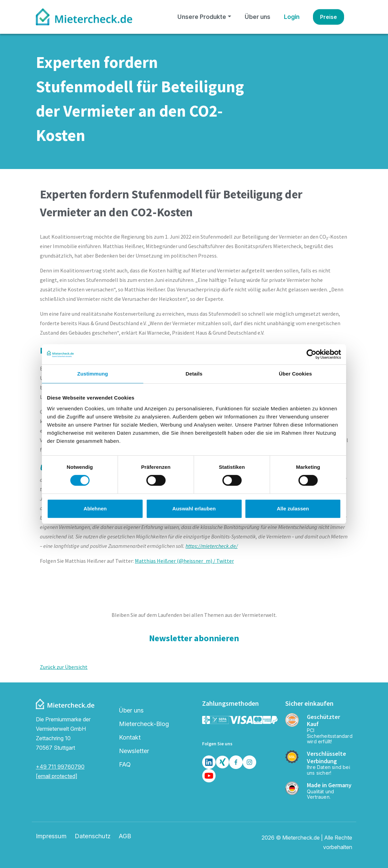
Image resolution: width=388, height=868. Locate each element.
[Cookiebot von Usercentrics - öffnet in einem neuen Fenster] (311, 354)
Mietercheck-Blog (144, 724)
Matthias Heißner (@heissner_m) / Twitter (184, 561)
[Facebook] (236, 762)
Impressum (51, 836)
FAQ (125, 764)
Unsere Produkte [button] (202, 17)
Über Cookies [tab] (295, 374)
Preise (329, 17)
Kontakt (130, 737)
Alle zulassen (293, 509)
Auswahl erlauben (194, 509)
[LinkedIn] (209, 762)
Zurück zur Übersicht (64, 667)
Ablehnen (95, 509)
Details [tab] (194, 374)
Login (292, 17)
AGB (125, 836)
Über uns (258, 17)
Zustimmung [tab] (93, 374)
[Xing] (222, 762)
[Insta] (249, 762)
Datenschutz (93, 836)
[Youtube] (209, 776)
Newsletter (134, 751)
